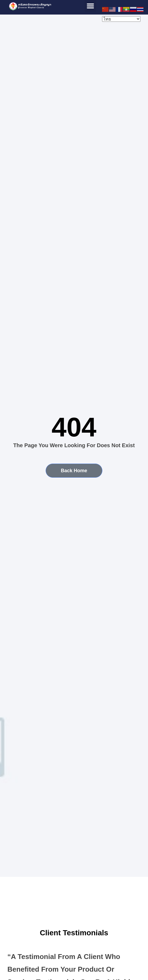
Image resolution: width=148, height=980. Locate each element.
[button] (91, 6)
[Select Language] (121, 19)
